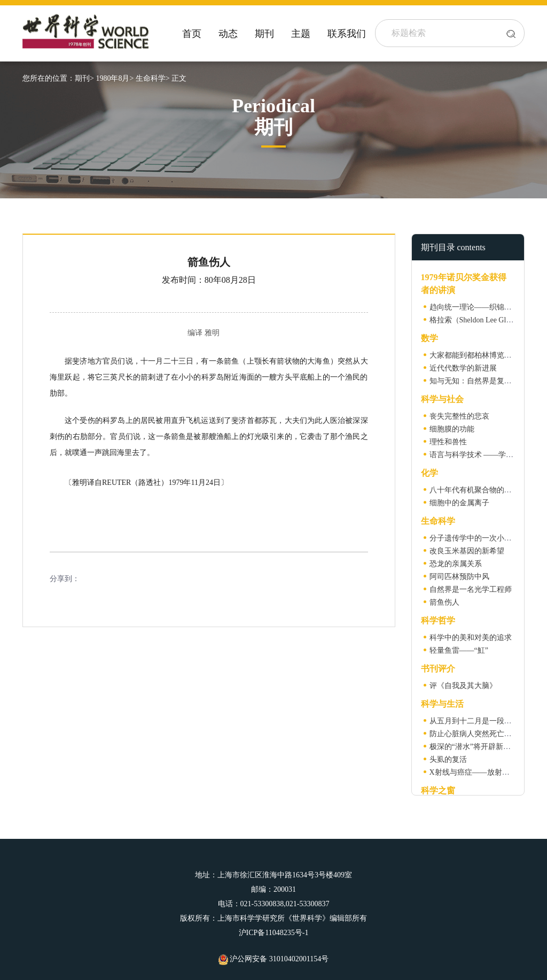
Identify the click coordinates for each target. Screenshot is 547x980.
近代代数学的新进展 (463, 368)
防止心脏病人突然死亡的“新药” (481, 734)
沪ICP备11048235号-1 (274, 933)
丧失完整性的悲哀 (459, 416)
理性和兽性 (448, 442)
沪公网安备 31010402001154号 (273, 959)
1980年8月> (115, 78)
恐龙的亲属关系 (456, 564)
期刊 (264, 34)
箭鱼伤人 (444, 602)
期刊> (84, 78)
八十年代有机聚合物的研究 (474, 490)
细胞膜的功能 (452, 429)
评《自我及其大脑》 (463, 686)
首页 (192, 34)
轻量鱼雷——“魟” (459, 650)
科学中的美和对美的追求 (471, 638)
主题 (301, 34)
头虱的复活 (448, 759)
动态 (228, 34)
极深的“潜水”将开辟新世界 (474, 747)
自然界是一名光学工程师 (471, 589)
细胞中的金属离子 (459, 503)
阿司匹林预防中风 (459, 577)
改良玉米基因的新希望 (467, 551)
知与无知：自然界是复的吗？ (478, 381)
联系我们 (347, 34)
